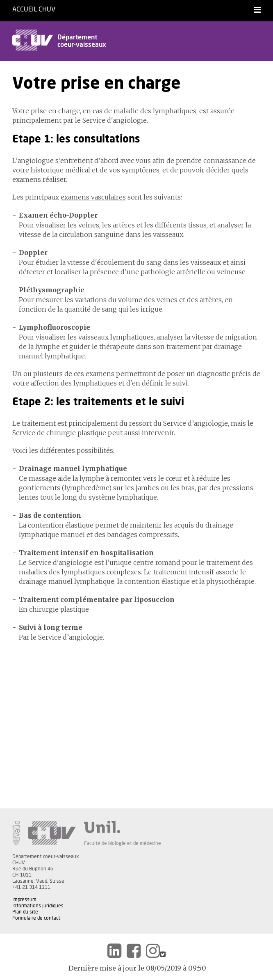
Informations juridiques (38, 906)
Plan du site (25, 912)
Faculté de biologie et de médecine (123, 843)
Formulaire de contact (36, 918)
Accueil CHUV (34, 9)
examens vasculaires (93, 197)
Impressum (24, 900)
